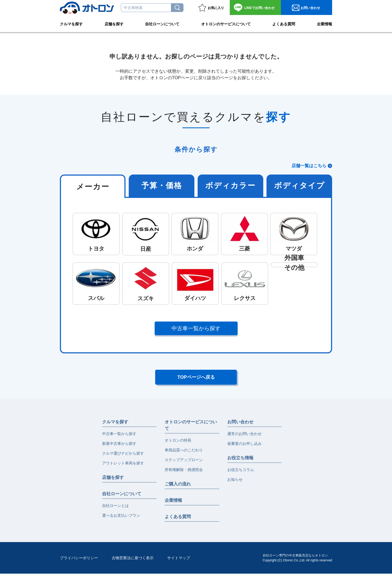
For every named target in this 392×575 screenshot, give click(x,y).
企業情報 (324, 23)
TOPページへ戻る (196, 378)
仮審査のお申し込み (244, 445)
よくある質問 (284, 23)
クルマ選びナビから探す (123, 455)
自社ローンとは (115, 507)
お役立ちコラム (241, 471)
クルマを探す (71, 23)
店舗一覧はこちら (309, 166)
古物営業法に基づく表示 (133, 559)
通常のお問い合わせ (244, 435)
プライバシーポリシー (79, 559)
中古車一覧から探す (196, 328)
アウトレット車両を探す (123, 464)
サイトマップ (179, 559)
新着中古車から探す (119, 445)
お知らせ (235, 481)
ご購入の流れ (178, 485)
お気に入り (216, 8)
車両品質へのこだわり (184, 451)
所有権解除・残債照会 (184, 471)
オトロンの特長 (178, 442)
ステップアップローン (184, 461)
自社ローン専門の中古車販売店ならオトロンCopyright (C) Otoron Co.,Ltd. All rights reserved (297, 559)
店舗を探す (114, 23)
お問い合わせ (259, 8)
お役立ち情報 (240, 459)
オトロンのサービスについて (226, 23)
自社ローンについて (162, 23)
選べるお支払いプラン (121, 517)
